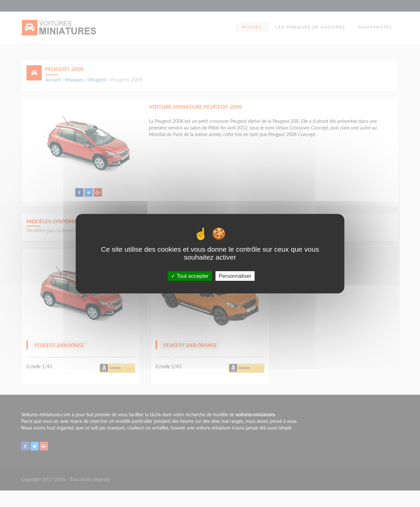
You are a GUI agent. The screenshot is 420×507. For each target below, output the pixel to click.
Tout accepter (190, 276)
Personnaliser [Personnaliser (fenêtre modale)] (235, 276)
